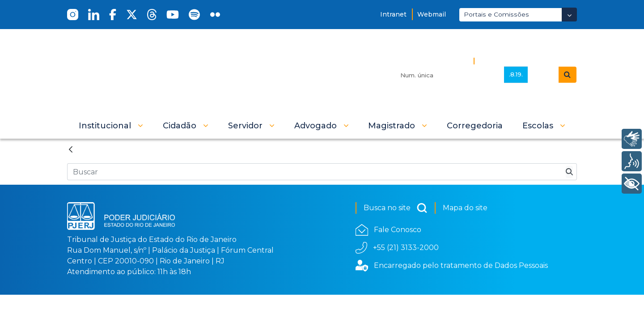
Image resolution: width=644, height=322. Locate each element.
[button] (111, 126)
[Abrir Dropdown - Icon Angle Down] (569, 15)
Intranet (393, 14)
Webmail (432, 14)
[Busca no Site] (315, 172)
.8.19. (516, 74)
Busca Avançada (508, 61)
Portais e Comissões (496, 14)
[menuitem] (475, 126)
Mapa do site (465, 208)
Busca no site (396, 208)
